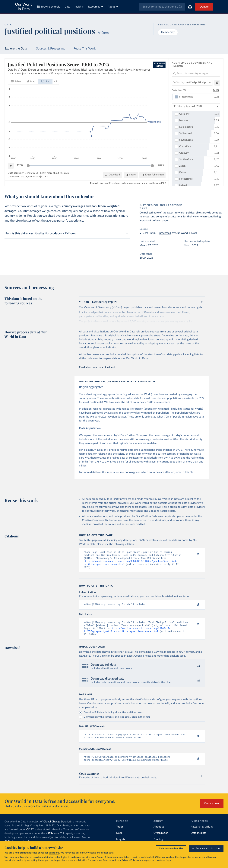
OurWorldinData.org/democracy (24, 177)
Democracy (168, 32)
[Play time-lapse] (11, 165)
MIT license (52, 839)
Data (67, 7)
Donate (204, 7)
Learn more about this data (54, 173)
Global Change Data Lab (57, 828)
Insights (79, 7)
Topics (120, 833)
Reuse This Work (85, 49)
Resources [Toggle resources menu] (96, 7)
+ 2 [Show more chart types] (56, 81)
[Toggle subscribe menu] (190, 7)
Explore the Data (16, 49)
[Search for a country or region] (196, 74)
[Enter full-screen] (152, 175)
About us (159, 833)
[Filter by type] (196, 106)
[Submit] (180, 7)
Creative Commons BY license (99, 520)
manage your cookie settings (155, 860)
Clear (216, 90)
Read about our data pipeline (97, 367)
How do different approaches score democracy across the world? (131, 183)
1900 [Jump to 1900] (20, 165)
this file (189, 472)
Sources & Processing (50, 49)
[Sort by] (192, 83)
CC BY (45, 177)
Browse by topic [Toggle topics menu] (49, 7)
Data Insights (198, 839)
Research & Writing (202, 833)
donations (54, 853)
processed (165, 233)
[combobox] (162, 7)
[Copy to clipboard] (194, 554)
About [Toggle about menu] (113, 7)
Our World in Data (24, 7)
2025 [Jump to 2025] (161, 165)
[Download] (112, 175)
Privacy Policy (129, 860)
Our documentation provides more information (115, 708)
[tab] (16, 82)
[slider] (28, 165)
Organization (161, 839)
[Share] (131, 175)
